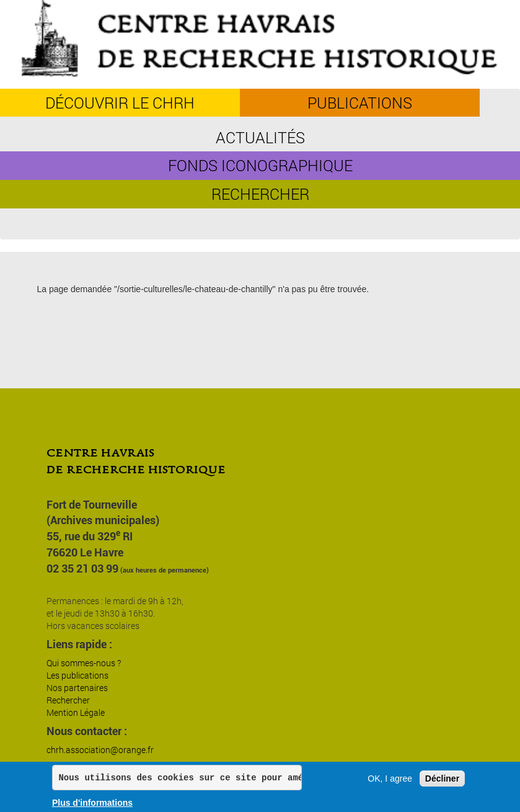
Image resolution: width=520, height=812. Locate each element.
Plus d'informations (92, 803)
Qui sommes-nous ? (84, 663)
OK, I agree (390, 779)
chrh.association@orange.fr (100, 750)
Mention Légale (76, 712)
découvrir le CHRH (120, 103)
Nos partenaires (77, 688)
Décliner (442, 779)
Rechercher (260, 194)
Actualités (260, 137)
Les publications (77, 675)
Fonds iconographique (260, 165)
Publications (360, 103)
